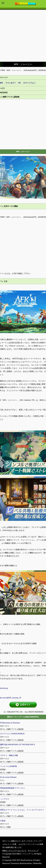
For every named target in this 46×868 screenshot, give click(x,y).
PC (19, 83)
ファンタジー (11, 83)
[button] (23, 705)
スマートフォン (29, 83)
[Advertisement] (23, 34)
